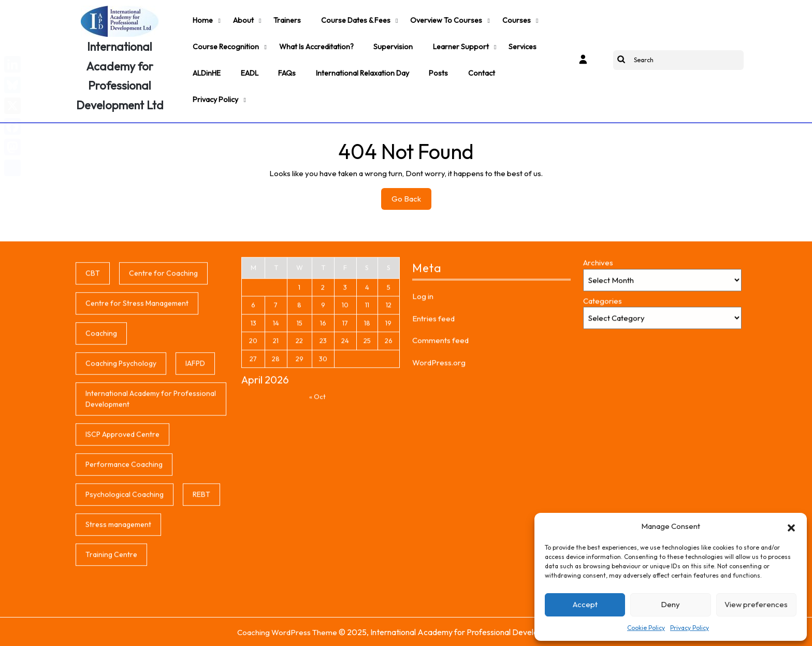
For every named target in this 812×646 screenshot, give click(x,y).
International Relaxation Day (356, 65)
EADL (247, 65)
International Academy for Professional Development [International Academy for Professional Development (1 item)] (151, 507)
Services (511, 42)
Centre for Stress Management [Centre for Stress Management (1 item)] (137, 411)
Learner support (452, 42)
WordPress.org (439, 471)
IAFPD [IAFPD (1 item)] (195, 471)
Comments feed (440, 448)
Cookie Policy (646, 628)
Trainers (281, 19)
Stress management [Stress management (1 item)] (118, 633)
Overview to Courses (436, 19)
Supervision (387, 42)
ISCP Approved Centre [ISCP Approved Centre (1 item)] (122, 542)
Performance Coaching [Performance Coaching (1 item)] (124, 572)
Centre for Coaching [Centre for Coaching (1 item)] (163, 381)
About (239, 19)
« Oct (317, 505)
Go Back (411, 200)
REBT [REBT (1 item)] (201, 602)
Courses (503, 19)
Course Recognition (225, 42)
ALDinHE (206, 65)
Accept (585, 604)
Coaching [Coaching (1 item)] (101, 441)
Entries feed (433, 427)
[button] (791, 526)
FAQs (282, 65)
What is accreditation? (313, 42)
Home (202, 19)
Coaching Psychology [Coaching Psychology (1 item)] (121, 471)
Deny (670, 604)
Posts (430, 65)
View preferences (756, 604)
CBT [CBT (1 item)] (93, 381)
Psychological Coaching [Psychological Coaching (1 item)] (125, 602)
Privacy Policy (690, 628)
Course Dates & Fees (348, 19)
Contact (471, 65)
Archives (598, 371)
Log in (423, 404)
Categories (603, 409)
